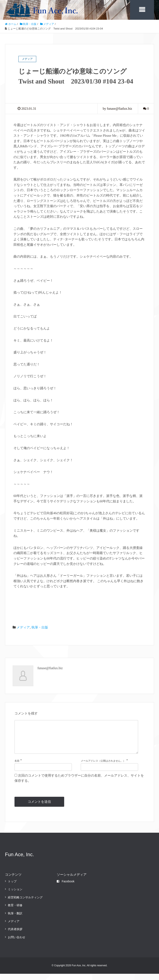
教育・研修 (15, 911)
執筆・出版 (40, 627)
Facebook (66, 887)
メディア (23, 627)
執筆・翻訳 (15, 919)
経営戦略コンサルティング (25, 903)
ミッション (15, 895)
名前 (17, 767)
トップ (12, 887)
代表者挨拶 (15, 935)
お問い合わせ (17, 943)
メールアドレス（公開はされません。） (103, 767)
